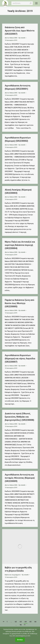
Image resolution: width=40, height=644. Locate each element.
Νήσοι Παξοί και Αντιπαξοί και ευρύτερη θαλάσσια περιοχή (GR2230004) (20, 245)
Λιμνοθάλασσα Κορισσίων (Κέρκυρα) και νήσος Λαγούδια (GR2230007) (20, 359)
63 (21, 622)
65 (31, 622)
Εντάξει (20, 640)
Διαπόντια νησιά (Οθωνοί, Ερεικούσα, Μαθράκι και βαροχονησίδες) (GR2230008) (19, 417)
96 (21, 625)
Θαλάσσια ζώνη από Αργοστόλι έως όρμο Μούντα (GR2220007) (20, 31)
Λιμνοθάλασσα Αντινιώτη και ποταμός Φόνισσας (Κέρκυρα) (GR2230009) (20, 478)
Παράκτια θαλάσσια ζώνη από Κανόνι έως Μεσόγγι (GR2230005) (20, 303)
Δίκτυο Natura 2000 (11, 38)
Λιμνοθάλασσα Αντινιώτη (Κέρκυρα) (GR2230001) (18, 87)
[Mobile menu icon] (36, 3)
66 (35, 622)
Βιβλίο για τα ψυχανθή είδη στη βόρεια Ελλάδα (18, 569)
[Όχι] (37, 635)
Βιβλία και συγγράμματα (13, 575)
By (22, 38)
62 (16, 622)
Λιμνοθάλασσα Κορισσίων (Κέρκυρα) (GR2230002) (18, 139)
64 (26, 622)
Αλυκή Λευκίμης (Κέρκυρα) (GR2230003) (18, 191)
